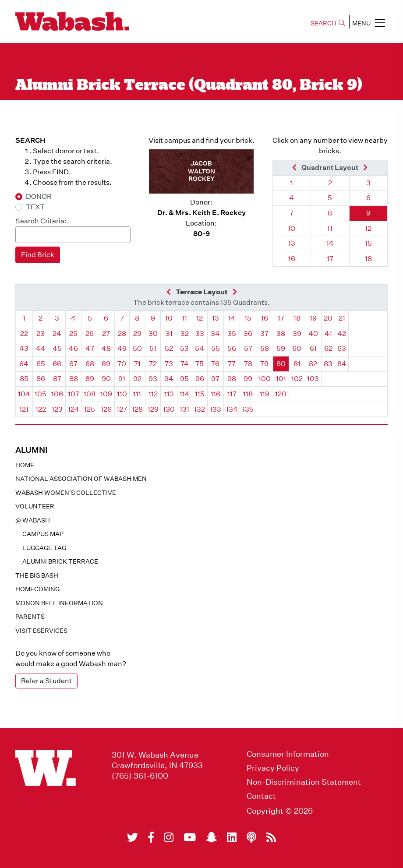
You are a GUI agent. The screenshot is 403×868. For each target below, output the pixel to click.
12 (368, 228)
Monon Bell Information (59, 603)
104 (24, 394)
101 (281, 379)
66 (57, 364)
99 (248, 379)
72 (153, 364)
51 (153, 348)
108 (90, 394)
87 (57, 379)
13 (292, 243)
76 (215, 364)
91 (122, 379)
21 (342, 318)
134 (232, 409)
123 (57, 409)
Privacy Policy (273, 768)
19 (313, 318)
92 (137, 379)
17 (330, 259)
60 (297, 348)
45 (57, 348)
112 (153, 394)
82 (313, 364)
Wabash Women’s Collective (66, 493)
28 (122, 333)
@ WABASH (33, 520)
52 (169, 348)
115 (200, 394)
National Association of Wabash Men (81, 479)
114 (185, 394)
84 (342, 364)
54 (200, 348)
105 (41, 394)
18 (368, 259)
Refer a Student (46, 681)
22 (24, 333)
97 (215, 379)
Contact (261, 796)
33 (200, 333)
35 (232, 333)
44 (41, 348)
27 (106, 333)
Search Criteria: (41, 221)
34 (215, 333)
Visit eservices (41, 631)
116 (216, 394)
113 (169, 394)
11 (330, 228)
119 (265, 394)
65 (41, 364)
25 (73, 333)
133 (216, 409)
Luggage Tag (44, 548)
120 (281, 394)
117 (232, 394)
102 (297, 379)
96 (200, 379)
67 (73, 364)
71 (137, 364)
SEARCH (328, 23)
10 (292, 228)
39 (297, 333)
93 (153, 379)
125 (90, 409)
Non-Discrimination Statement (304, 782)
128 (137, 409)
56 (232, 348)
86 (41, 379)
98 (232, 379)
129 (153, 409)
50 (137, 348)
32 (185, 333)
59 (281, 348)
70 (122, 364)
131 (184, 409)
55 (216, 348)
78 (248, 364)
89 (90, 379)
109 (106, 394)
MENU (369, 23)
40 (313, 333)
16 (292, 259)
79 (264, 364)
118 (248, 394)
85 (24, 379)
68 (90, 364)
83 (328, 364)
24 (57, 333)
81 (297, 364)
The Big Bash (37, 575)
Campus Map (43, 534)
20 (328, 318)
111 (137, 394)
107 (74, 394)
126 (106, 409)
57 (248, 348)
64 (24, 364)
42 (342, 333)
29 (137, 333)
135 (248, 409)
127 (122, 409)
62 (328, 348)
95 (184, 379)
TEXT (35, 207)
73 (169, 364)
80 (281, 364)
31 (169, 333)
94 (169, 379)
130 (169, 409)
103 (313, 379)
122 (41, 409)
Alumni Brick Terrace (60, 561)
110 (122, 394)
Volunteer (35, 506)
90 (106, 379)
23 (41, 333)
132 (200, 409)
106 (57, 394)
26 (90, 333)
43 (24, 348)
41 (328, 333)
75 (200, 364)
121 (24, 409)
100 (265, 379)
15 (368, 243)
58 (265, 348)
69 (106, 364)
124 (74, 409)
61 (313, 348)
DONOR (39, 196)
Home (25, 465)
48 (106, 348)
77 (232, 364)
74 (185, 364)
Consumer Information (288, 754)
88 (74, 379)
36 (248, 333)
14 (330, 243)
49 (122, 348)
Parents (30, 617)
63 (342, 348)
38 (281, 333)
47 (90, 348)
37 (264, 333)
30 (153, 333)
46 (73, 348)
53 (184, 348)
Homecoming (37, 589)
